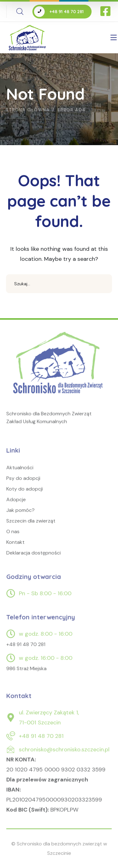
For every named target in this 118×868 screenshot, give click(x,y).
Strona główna (28, 110)
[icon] (106, 12)
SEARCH (103, 284)
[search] (20, 12)
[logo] (59, 367)
